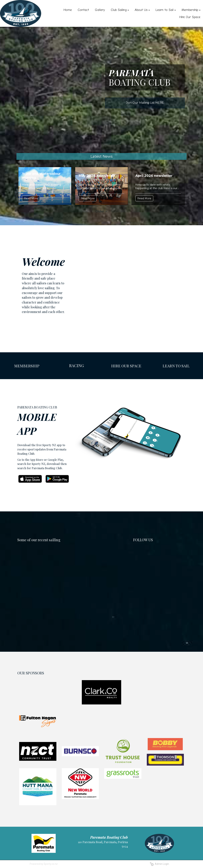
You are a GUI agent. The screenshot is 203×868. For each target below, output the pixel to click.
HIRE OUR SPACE (126, 366)
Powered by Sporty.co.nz (44, 864)
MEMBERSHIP (27, 366)
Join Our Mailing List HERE (145, 103)
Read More (31, 198)
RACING (77, 366)
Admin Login (159, 864)
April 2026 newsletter (154, 176)
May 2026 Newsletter (97, 176)
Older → (102, 211)
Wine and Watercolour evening (41, 176)
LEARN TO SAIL (176, 366)
